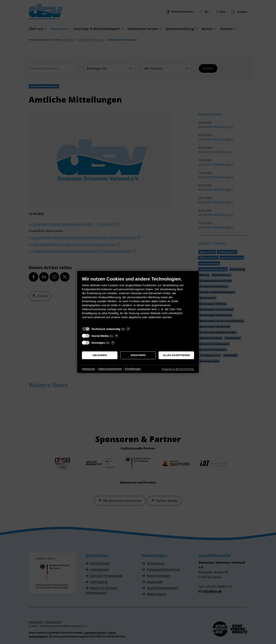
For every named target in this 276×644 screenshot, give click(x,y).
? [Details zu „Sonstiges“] (113, 343)
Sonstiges (98, 343)
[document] (138, 300)
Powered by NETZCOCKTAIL (178, 369)
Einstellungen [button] (133, 369)
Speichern (138, 355)
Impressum (88, 369)
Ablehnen (100, 355)
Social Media (100, 336)
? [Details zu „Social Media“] (117, 336)
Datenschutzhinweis (110, 369)
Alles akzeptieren (176, 355)
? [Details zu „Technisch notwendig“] (128, 329)
